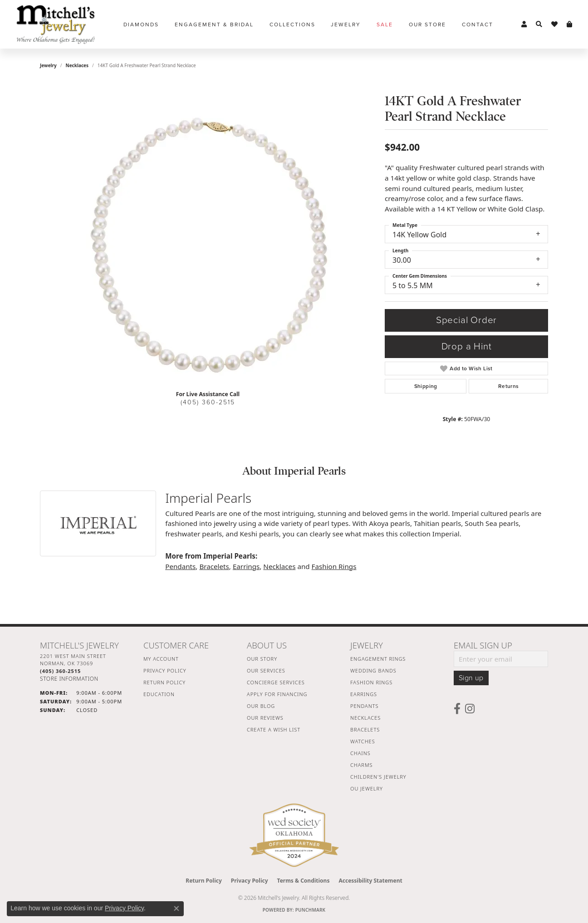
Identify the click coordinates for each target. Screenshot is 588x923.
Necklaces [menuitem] (365, 718)
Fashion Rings (334, 566)
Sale (385, 25)
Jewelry (346, 25)
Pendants (180, 566)
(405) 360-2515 (208, 402)
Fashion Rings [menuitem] (371, 682)
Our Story (262, 659)
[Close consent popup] (176, 908)
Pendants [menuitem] (364, 706)
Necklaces (77, 65)
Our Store (427, 25)
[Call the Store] (60, 671)
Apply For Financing (277, 694)
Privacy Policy (165, 670)
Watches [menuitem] (363, 741)
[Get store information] (69, 679)
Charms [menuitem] (361, 765)
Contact (478, 25)
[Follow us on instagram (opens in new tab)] (470, 709)
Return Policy (164, 682)
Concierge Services (276, 682)
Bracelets (214, 566)
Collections (292, 25)
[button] (524, 25)
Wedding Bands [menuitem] (373, 670)
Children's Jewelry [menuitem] (378, 777)
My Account (161, 659)
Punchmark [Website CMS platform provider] (311, 910)
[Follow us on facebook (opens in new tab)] (457, 709)
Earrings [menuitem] (364, 694)
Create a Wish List (274, 729)
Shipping (426, 386)
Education (159, 694)
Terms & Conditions (304, 881)
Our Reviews (265, 718)
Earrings (246, 566)
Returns (509, 386)
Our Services (266, 670)
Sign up (471, 678)
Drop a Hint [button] (467, 346)
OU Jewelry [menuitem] (367, 788)
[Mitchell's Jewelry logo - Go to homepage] (56, 24)
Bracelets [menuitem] (365, 729)
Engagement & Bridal (214, 25)
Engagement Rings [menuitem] (378, 659)
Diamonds (141, 25)
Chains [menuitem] (360, 753)
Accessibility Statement (370, 881)
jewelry (48, 65)
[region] (208, 247)
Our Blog (261, 706)
